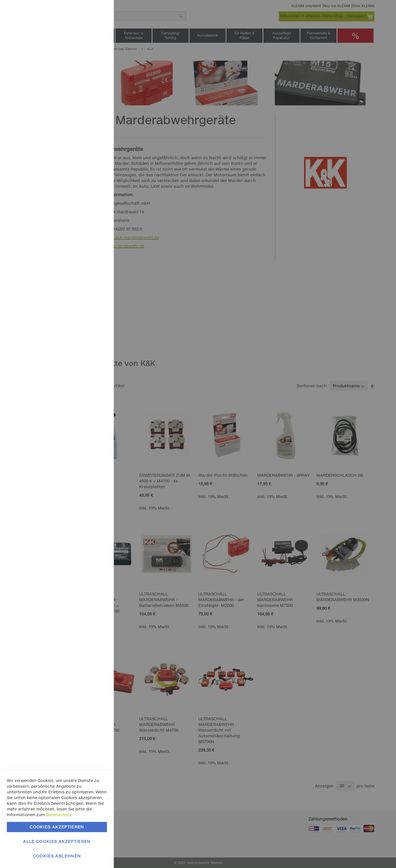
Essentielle (98, 11)
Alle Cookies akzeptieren (57, 841)
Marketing (98, 72)
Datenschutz (59, 815)
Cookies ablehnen (57, 856)
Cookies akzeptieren (57, 827)
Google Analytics (98, 155)
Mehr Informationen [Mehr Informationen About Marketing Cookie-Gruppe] (87, 130)
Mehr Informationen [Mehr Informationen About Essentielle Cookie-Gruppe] (87, 47)
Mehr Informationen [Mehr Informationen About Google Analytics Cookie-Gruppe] (87, 191)
